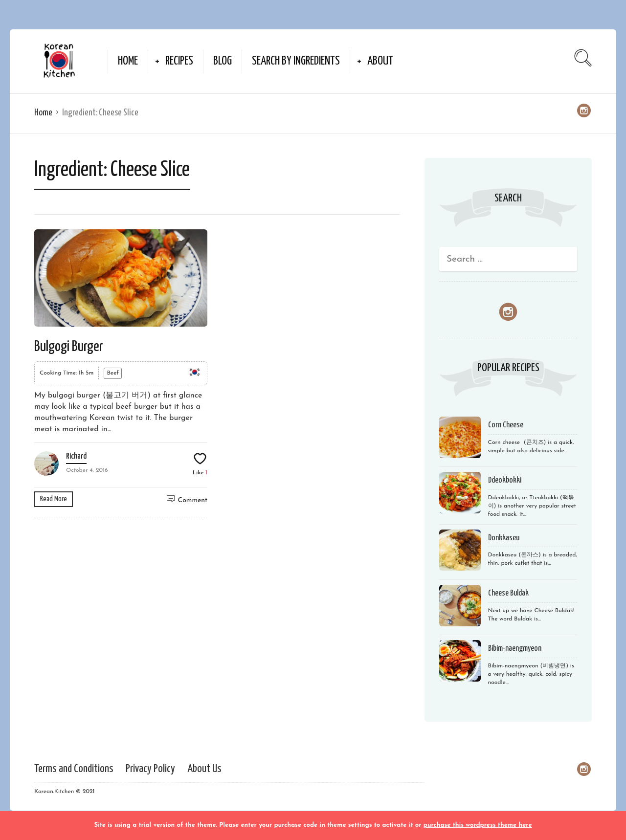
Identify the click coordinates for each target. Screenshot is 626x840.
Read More (54, 499)
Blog (223, 61)
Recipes (179, 61)
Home (128, 61)
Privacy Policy (150, 769)
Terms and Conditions (74, 769)
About (380, 61)
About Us (204, 769)
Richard (76, 456)
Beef (112, 373)
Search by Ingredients (296, 61)
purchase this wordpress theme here (478, 825)
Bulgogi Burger (69, 347)
